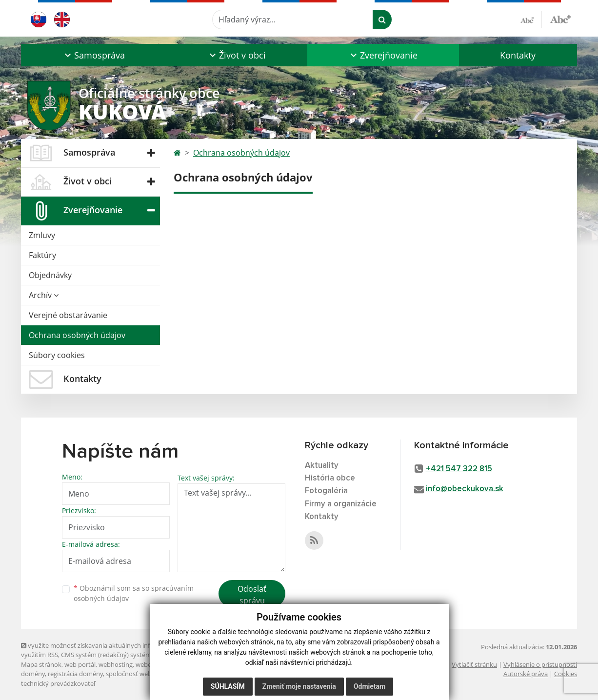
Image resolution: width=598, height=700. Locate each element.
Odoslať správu (252, 595)
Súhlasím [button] (228, 686)
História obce (330, 478)
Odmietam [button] (369, 686)
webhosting (116, 664)
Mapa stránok (41, 664)
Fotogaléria (326, 491)
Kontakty (518, 55)
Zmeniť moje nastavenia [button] (299, 686)
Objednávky (50, 275)
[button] (93, 55)
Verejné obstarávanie (68, 315)
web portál (80, 664)
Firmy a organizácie (341, 504)
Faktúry (42, 255)
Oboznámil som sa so (134, 593)
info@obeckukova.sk (465, 489)
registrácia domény (75, 674)
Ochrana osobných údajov (77, 335)
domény (33, 674)
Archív (44, 295)
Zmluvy (42, 235)
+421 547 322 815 (459, 469)
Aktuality (322, 466)
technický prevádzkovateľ (58, 683)
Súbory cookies (57, 355)
